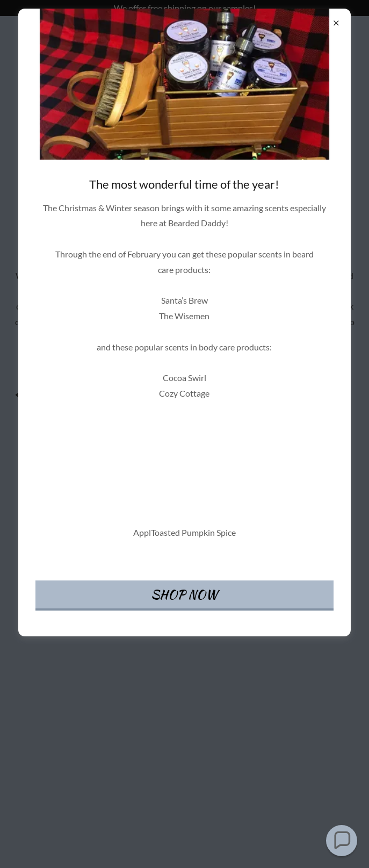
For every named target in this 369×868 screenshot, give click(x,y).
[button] (342, 841)
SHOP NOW (184, 594)
